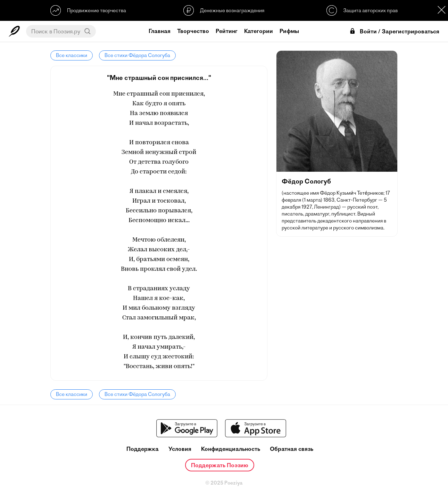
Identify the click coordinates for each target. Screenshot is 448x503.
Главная (160, 31)
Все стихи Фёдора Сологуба (137, 55)
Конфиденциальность (231, 449)
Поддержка (143, 449)
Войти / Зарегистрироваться (394, 31)
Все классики (72, 55)
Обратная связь (292, 449)
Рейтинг (227, 31)
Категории (259, 31)
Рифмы (289, 31)
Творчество (193, 31)
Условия (180, 449)
